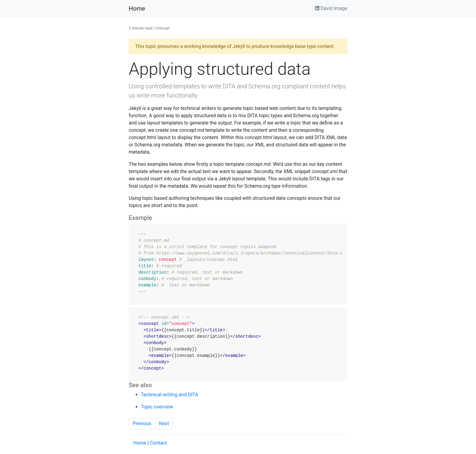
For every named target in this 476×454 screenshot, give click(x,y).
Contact (158, 443)
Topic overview (157, 407)
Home (137, 9)
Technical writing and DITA (170, 395)
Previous (142, 423)
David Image (331, 8)
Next (164, 423)
